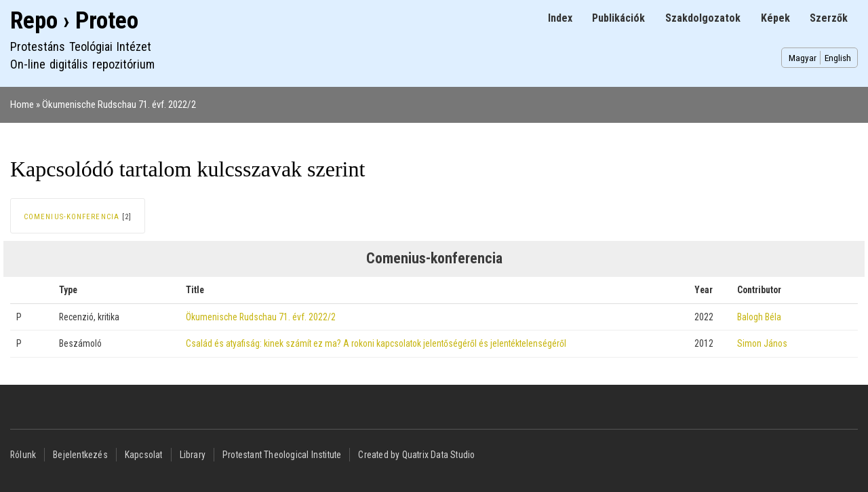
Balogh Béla (759, 317)
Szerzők (829, 18)
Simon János (762, 343)
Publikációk (618, 18)
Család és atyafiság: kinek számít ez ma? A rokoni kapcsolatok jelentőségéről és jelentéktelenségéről (376, 343)
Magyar (803, 58)
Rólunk (23, 455)
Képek (775, 18)
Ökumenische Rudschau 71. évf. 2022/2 (119, 105)
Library (193, 455)
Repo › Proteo (74, 21)
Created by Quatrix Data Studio (416, 455)
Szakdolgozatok (703, 18)
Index (560, 18)
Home (22, 105)
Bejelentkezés (80, 455)
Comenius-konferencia (72, 217)
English (838, 58)
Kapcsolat (144, 455)
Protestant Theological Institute (282, 455)
